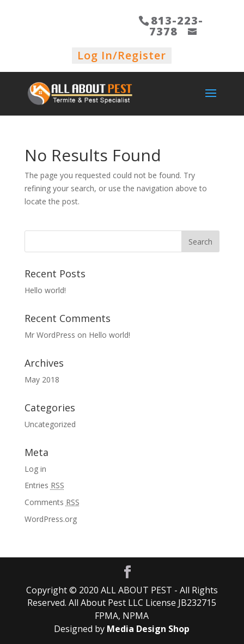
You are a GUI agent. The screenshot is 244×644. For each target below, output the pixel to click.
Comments (52, 502)
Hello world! (45, 290)
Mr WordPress (50, 335)
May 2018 (42, 379)
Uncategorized (50, 424)
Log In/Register (122, 55)
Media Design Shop (148, 629)
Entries (44, 485)
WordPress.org (51, 519)
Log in (35, 469)
